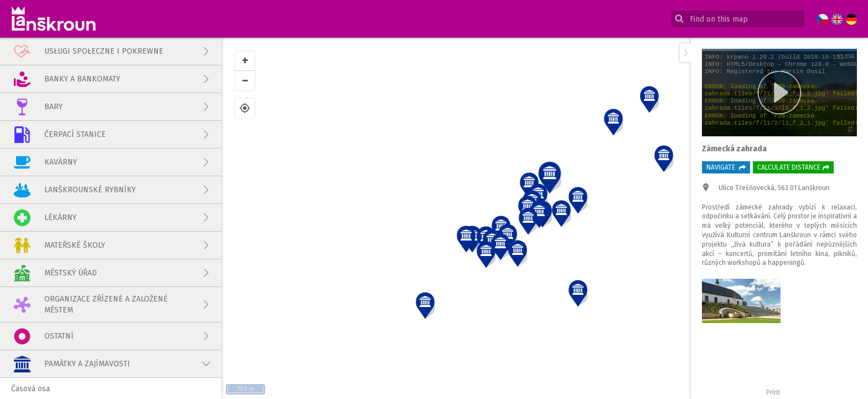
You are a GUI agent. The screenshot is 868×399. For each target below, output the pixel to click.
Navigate (726, 167)
